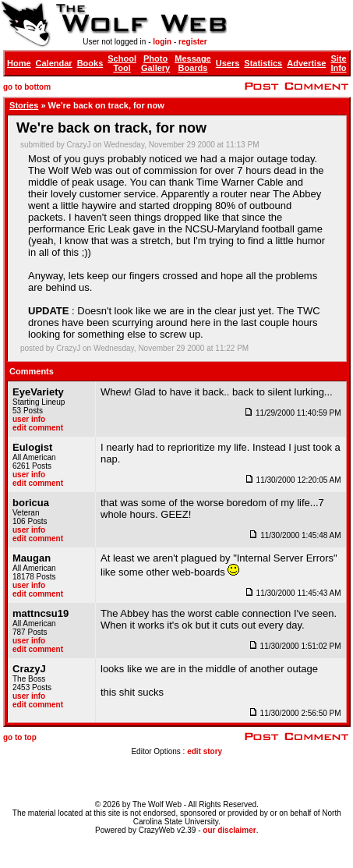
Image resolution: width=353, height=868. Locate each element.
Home (19, 63)
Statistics (263, 63)
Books (90, 63)
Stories (24, 105)
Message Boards (192, 63)
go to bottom (27, 87)
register (193, 42)
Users (228, 63)
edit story (205, 751)
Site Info (338, 63)
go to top (20, 737)
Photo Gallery (155, 63)
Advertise (306, 63)
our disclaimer (229, 830)
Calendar (54, 63)
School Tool (122, 63)
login (162, 42)
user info (29, 419)
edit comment (38, 428)
